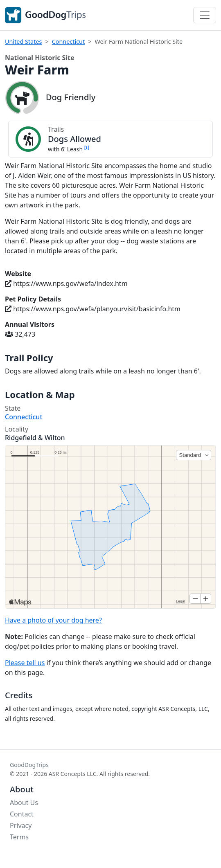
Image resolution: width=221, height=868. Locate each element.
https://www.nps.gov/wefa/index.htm (66, 283)
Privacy (21, 825)
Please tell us (25, 663)
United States (23, 42)
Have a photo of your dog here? (53, 620)
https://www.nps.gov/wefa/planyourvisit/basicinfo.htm (93, 309)
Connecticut (69, 42)
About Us (24, 803)
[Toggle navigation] (205, 15)
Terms (19, 837)
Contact (22, 814)
